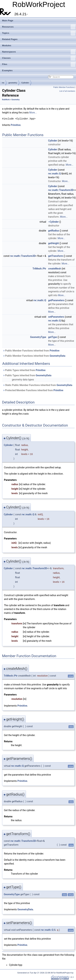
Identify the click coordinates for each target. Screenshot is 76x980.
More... (33, 113)
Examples (7, 70)
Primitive (16, 125)
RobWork (6, 100)
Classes (39, 58)
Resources (39, 27)
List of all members (67, 91)
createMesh (55, 269)
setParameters (56, 317)
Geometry (15, 100)
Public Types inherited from (24, 370)
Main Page (8, 21)
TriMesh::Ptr (39, 269)
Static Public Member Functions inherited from (38, 385)
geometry (13, 83)
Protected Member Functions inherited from (33, 390)
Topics (39, 33)
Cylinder (25, 83)
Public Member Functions (64, 87)
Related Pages (10, 39)
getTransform (56, 256)
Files (39, 64)
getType (53, 337)
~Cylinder (53, 222)
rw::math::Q (54, 174)
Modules (7, 46)
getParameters (56, 300)
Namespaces (39, 52)
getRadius (54, 231)
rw (3, 83)
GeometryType (38, 337)
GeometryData (58, 356)
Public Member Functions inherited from (31, 351)
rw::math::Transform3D (61, 190)
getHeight (53, 243)
